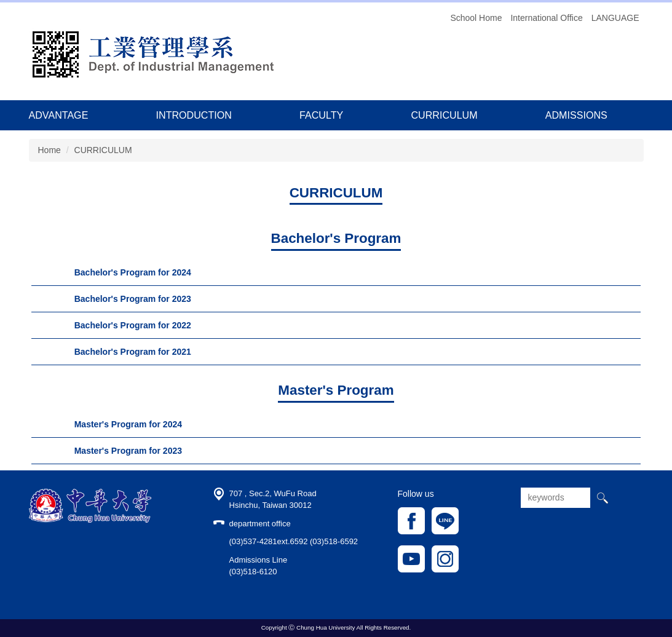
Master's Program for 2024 (128, 424)
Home (49, 150)
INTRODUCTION (194, 115)
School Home (476, 18)
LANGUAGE (615, 18)
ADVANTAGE (59, 115)
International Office (546, 18)
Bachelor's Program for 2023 (133, 299)
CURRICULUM (444, 115)
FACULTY (321, 115)
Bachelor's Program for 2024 (133, 272)
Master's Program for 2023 (128, 451)
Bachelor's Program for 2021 (133, 352)
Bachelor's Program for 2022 (133, 325)
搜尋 (602, 498)
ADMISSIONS (576, 115)
